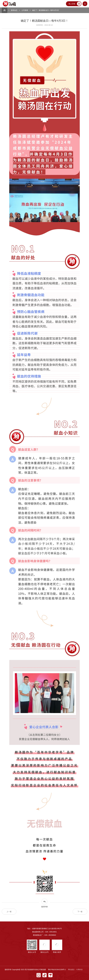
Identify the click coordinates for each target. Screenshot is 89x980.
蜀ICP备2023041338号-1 (57, 970)
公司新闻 (25, 10)
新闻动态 (14, 10)
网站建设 (71, 970)
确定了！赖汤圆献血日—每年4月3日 (46, 10)
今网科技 (79, 970)
